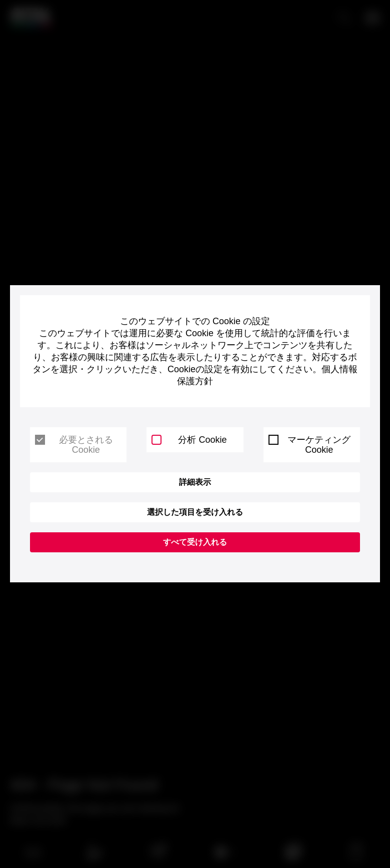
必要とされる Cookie (74, 445)
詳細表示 (195, 482)
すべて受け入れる (195, 542)
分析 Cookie (189, 440)
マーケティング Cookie (310, 445)
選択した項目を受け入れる (195, 512)
